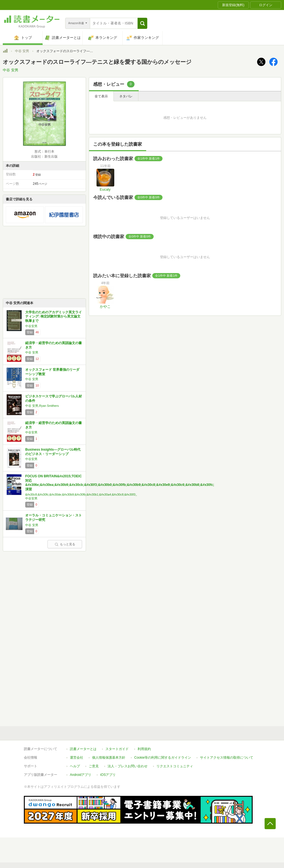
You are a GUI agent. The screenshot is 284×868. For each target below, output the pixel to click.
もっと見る (65, 544)
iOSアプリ (108, 775)
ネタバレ (126, 96)
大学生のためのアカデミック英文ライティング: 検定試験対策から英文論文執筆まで (54, 316)
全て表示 (101, 96)
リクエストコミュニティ (175, 766)
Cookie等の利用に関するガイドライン (163, 758)
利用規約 (144, 749)
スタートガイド (117, 749)
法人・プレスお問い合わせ (128, 766)
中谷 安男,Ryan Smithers (42, 406)
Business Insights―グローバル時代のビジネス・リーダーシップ (53, 452)
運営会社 (77, 758)
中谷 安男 (22, 51)
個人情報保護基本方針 (109, 758)
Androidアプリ (81, 775)
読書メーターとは (83, 749)
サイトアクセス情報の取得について (227, 758)
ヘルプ (75, 766)
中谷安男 (31, 326)
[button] (142, 23)
